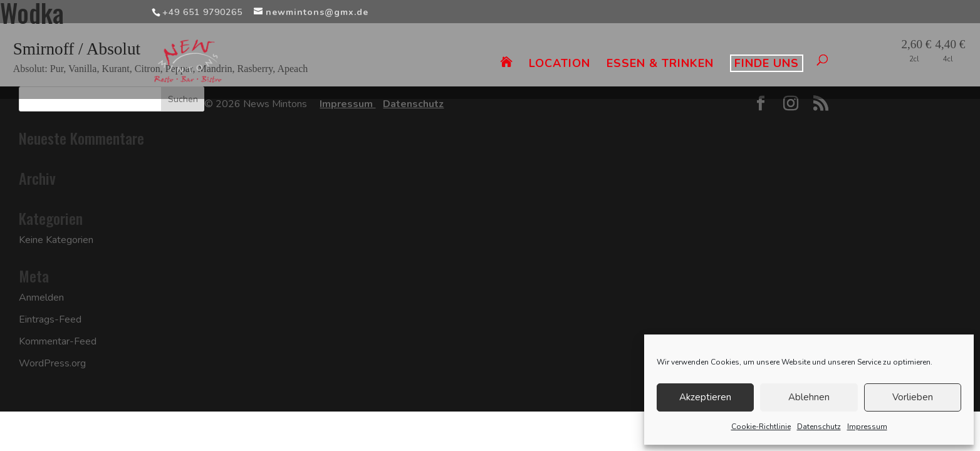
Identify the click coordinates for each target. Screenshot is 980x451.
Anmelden (41, 298)
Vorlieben (913, 397)
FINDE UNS (767, 63)
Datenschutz (819, 427)
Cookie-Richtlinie (761, 427)
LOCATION (560, 65)
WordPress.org (52, 363)
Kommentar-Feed (58, 341)
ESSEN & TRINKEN (660, 65)
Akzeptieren (705, 397)
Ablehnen (809, 397)
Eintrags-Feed (50, 319)
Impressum (867, 427)
